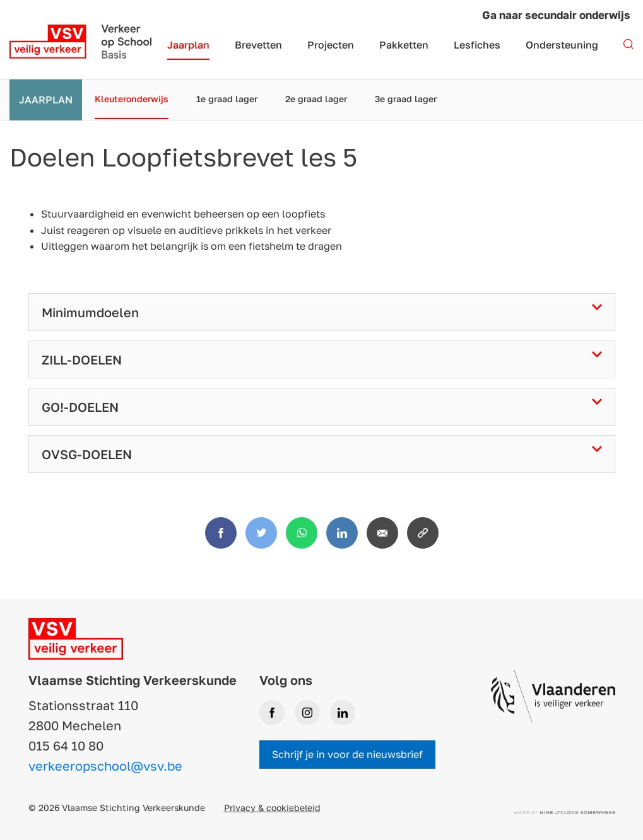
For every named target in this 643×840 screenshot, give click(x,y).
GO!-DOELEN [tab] (80, 407)
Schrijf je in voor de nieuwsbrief (347, 754)
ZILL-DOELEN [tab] (82, 359)
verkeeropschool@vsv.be (105, 766)
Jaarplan (46, 100)
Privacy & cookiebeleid (272, 808)
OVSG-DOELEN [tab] (87, 454)
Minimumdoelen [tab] (90, 312)
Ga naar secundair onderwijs (556, 15)
